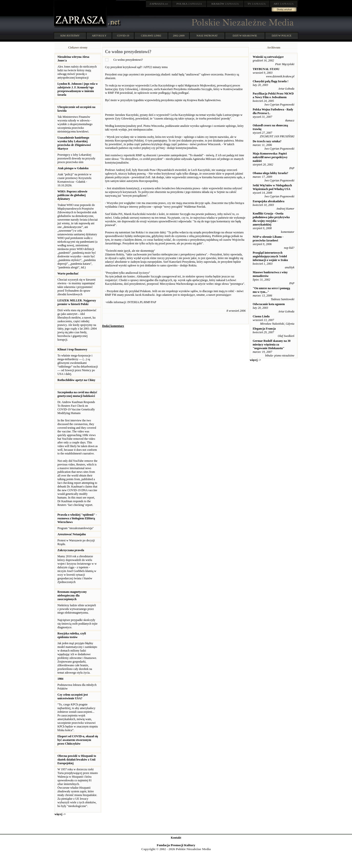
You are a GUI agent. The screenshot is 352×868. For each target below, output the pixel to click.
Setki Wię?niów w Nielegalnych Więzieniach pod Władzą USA (272, 187)
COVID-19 (123, 36)
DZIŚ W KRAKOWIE (245, 36)
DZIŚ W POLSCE (281, 36)
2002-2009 (179, 36)
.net (159, 4)
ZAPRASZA (189, 4)
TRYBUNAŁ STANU (266, 69)
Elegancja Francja (264, 329)
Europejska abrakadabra (269, 201)
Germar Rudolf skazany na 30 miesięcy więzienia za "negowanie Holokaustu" (272, 345)
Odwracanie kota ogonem (269, 304)
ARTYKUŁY (99, 36)
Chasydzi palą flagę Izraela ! (271, 81)
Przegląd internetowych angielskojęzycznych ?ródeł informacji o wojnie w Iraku (270, 256)
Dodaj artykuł (284, 9)
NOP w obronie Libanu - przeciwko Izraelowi (268, 239)
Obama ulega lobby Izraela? (270, 173)
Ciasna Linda (261, 316)
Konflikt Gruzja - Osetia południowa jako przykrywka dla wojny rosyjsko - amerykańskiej (271, 219)
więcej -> (60, 814)
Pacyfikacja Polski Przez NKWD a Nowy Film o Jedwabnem (273, 95)
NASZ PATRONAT (207, 36)
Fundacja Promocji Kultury (176, 845)
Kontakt (176, 838)
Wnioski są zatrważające (268, 57)
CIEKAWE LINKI (151, 36)
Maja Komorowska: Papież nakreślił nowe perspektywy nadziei (270, 157)
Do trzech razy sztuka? (267, 141)
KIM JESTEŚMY (70, 36)
